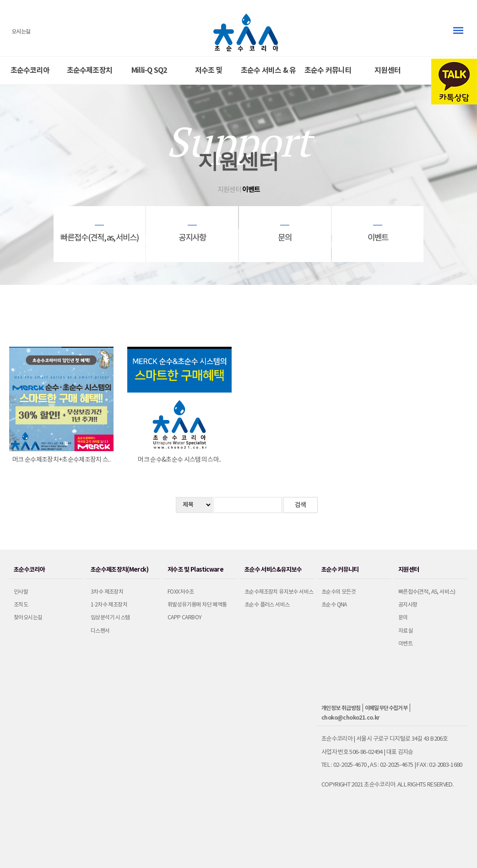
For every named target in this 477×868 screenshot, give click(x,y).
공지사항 (408, 605)
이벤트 (405, 644)
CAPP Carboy (184, 618)
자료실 (405, 631)
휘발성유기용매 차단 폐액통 (197, 605)
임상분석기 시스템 (110, 618)
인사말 (21, 592)
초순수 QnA (334, 605)
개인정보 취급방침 (341, 708)
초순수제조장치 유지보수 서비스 (279, 592)
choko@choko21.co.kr (350, 718)
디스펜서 (100, 631)
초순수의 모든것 (339, 592)
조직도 (21, 605)
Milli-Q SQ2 (149, 71)
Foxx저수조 (181, 592)
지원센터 (388, 71)
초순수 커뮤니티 (328, 71)
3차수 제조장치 (107, 592)
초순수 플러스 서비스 (267, 605)
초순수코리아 (30, 71)
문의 (403, 618)
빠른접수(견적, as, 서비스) (427, 592)
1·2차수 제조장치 (109, 605)
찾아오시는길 (28, 618)
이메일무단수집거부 (386, 708)
